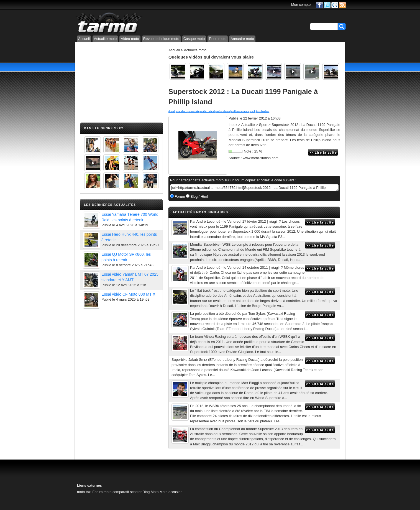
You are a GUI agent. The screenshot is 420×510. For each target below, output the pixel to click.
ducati (172, 111)
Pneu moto (218, 39)
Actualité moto (105, 39)
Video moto (130, 39)
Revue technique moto (161, 39)
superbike (194, 111)
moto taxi (84, 492)
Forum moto (102, 492)
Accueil (84, 39)
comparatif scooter (127, 492)
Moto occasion (171, 492)
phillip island (208, 111)
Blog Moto (151, 492)
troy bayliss (263, 111)
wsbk (253, 111)
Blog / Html (199, 196)
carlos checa (222, 111)
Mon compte (301, 5)
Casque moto (194, 39)
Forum (179, 196)
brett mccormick (240, 111)
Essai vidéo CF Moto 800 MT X (128, 294)
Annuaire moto (242, 39)
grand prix (182, 111)
